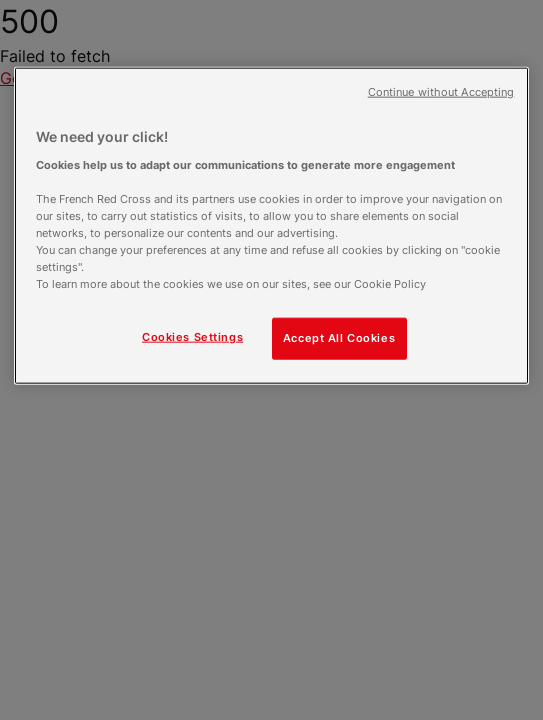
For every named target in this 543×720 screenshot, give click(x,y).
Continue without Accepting (441, 92)
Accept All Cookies (339, 338)
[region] (272, 226)
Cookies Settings (192, 337)
